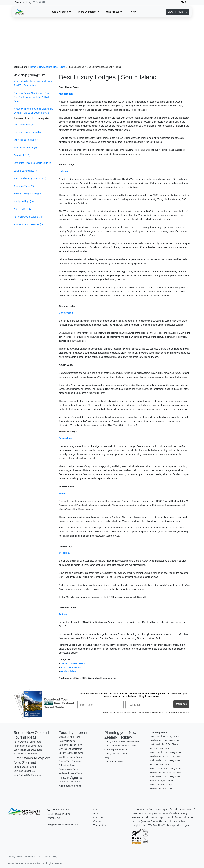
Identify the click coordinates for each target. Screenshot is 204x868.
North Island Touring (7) (25, 148)
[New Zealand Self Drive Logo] (19, 12)
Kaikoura (64, 171)
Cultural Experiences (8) (25, 171)
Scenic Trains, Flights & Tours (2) (30, 178)
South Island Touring (71, 667)
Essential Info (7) (22, 155)
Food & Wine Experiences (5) (28, 224)
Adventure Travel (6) (24, 186)
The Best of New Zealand (73, 663)
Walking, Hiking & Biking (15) (28, 194)
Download (181, 704)
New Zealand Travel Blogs (52, 67)
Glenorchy (64, 553)
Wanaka (63, 493)
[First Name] (100, 705)
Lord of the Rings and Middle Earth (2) (32, 163)
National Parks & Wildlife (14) (28, 217)
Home (33, 67)
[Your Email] (148, 705)
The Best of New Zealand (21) (28, 132)
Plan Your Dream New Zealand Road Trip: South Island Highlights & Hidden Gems (32, 97)
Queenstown (66, 438)
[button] (61, 12)
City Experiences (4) (24, 125)
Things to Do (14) (22, 209)
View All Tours (177, 12)
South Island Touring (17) (26, 140)
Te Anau (63, 614)
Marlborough (66, 94)
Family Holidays (68, 671)
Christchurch (66, 313)
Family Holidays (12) (24, 201)
